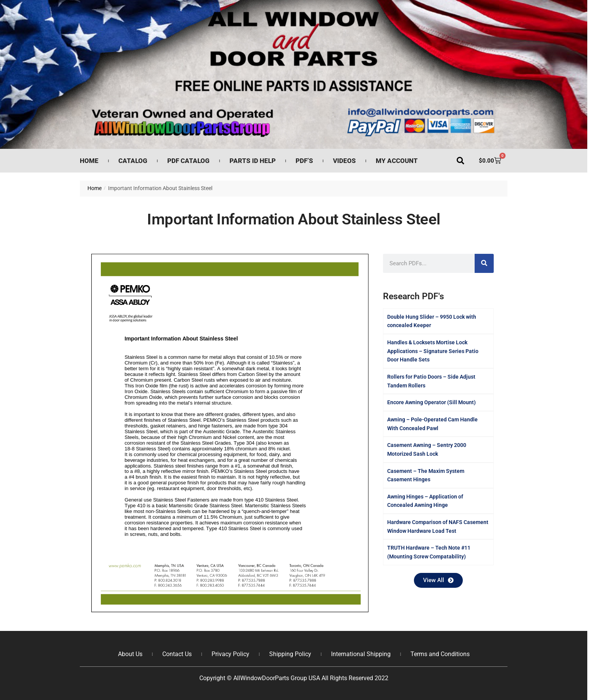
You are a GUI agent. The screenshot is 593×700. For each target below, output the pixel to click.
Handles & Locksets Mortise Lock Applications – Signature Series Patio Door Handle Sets (433, 351)
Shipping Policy (290, 654)
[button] (460, 161)
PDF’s (304, 161)
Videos (344, 161)
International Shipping (361, 654)
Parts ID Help (253, 161)
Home (89, 161)
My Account (397, 161)
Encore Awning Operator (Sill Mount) (431, 402)
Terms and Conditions (440, 654)
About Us (130, 654)
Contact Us (177, 654)
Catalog (133, 161)
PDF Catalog (188, 161)
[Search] (484, 263)
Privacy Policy (230, 654)
